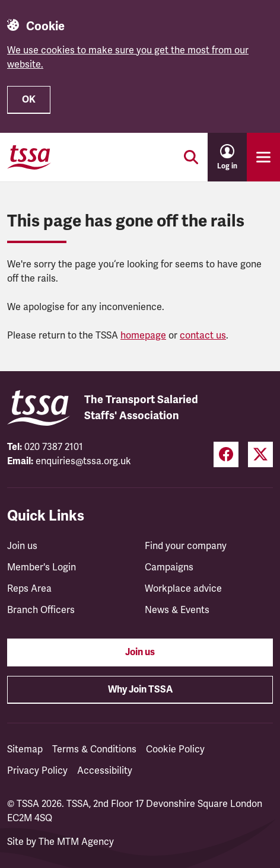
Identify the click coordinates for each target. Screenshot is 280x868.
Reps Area (29, 589)
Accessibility (105, 771)
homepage (143, 336)
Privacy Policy (37, 771)
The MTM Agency (76, 842)
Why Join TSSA (140, 690)
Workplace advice (183, 589)
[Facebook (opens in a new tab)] (226, 454)
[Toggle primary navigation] (263, 157)
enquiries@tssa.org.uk (83, 461)
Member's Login (42, 567)
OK (29, 100)
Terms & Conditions (94, 749)
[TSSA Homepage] (29, 157)
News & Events (177, 610)
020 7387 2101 (54, 447)
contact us (203, 336)
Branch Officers (41, 610)
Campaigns (169, 567)
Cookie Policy (175, 749)
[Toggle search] (191, 157)
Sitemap (25, 749)
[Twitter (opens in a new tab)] (260, 454)
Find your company (186, 546)
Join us (22, 546)
